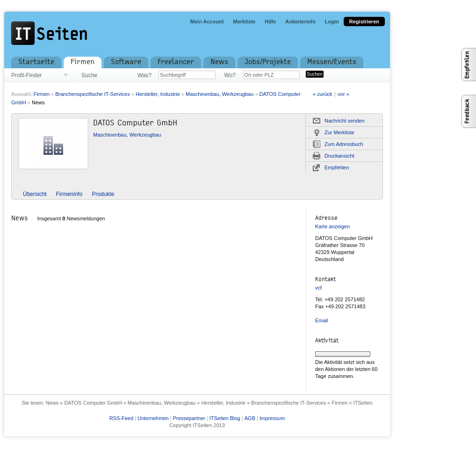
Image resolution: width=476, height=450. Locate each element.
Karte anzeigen (332, 226)
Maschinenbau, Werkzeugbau (220, 94)
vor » (343, 94)
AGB (250, 418)
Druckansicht (339, 156)
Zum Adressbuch (344, 144)
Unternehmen (153, 418)
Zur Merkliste (339, 132)
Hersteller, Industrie (158, 94)
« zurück (323, 94)
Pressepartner (189, 418)
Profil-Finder (26, 75)
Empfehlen (337, 167)
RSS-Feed (121, 418)
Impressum (272, 418)
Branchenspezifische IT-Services (93, 94)
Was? (144, 75)
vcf (318, 288)
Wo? (230, 75)
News (38, 102)
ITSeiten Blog (225, 418)
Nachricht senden (345, 121)
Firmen (42, 94)
